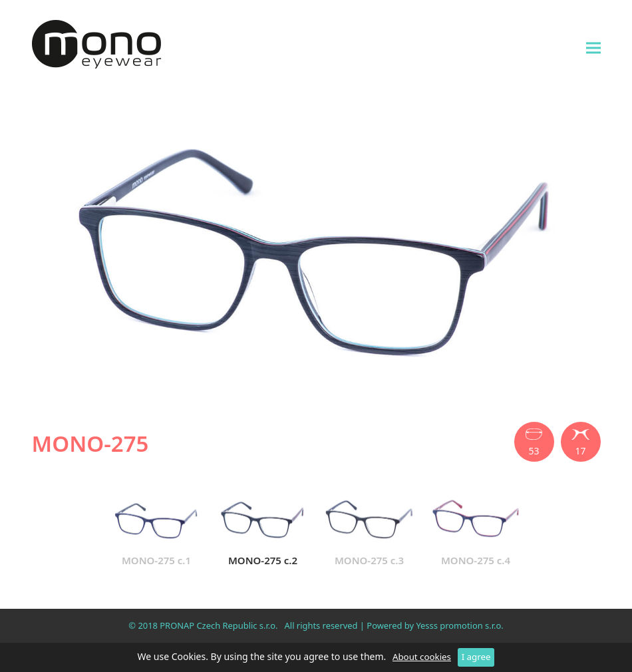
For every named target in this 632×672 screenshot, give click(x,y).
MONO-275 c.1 (156, 530)
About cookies (422, 657)
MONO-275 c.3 (369, 530)
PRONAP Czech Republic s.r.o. (219, 625)
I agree (476, 657)
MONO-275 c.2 (263, 530)
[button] (593, 48)
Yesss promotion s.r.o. (459, 625)
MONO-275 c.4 (476, 530)
